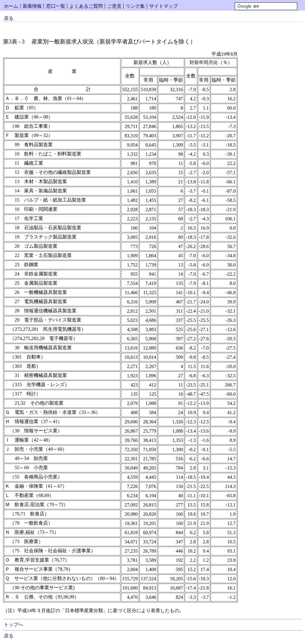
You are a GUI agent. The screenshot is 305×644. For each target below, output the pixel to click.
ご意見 (114, 6)
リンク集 (135, 6)
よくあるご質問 (86, 6)
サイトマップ (164, 6)
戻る (9, 18)
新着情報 (32, 6)
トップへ (13, 624)
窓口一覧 (56, 6)
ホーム (11, 6)
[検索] (266, 6)
